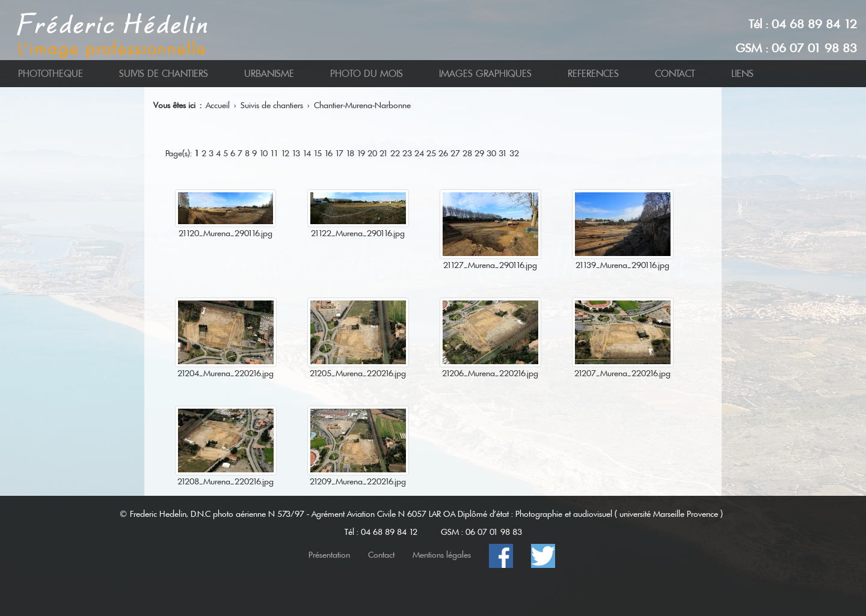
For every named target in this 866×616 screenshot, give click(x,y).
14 (307, 153)
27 (455, 153)
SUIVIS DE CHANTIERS (164, 74)
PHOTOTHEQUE (51, 74)
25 (431, 153)
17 (339, 153)
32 (514, 153)
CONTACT (675, 74)
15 (318, 153)
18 (350, 153)
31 (503, 153)
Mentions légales (442, 555)
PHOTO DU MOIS (367, 74)
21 (384, 153)
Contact (381, 555)
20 (372, 153)
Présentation (329, 555)
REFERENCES (593, 74)
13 (296, 153)
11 (274, 153)
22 (395, 153)
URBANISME (269, 74)
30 (491, 153)
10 (263, 153)
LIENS (742, 74)
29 (479, 153)
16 (328, 153)
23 (407, 153)
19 (361, 153)
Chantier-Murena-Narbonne (362, 105)
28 (467, 153)
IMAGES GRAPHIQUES (485, 74)
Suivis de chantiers (272, 105)
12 (285, 153)
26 (443, 153)
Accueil (218, 105)
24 (419, 153)
